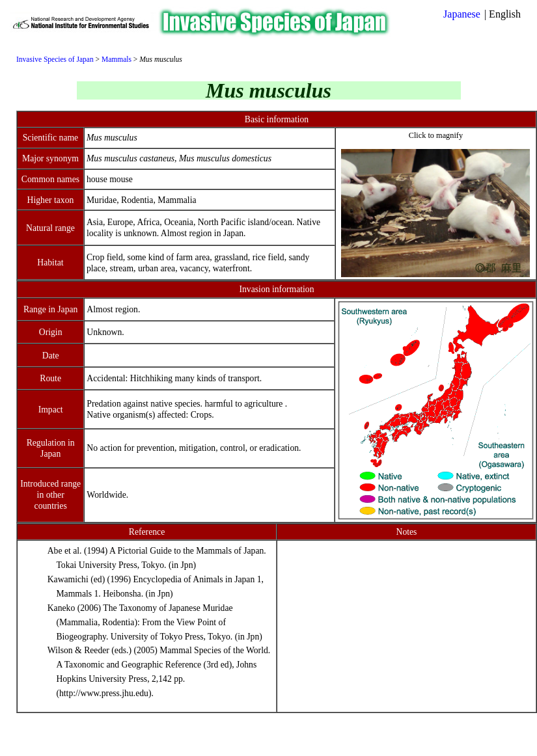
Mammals (117, 59)
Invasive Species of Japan (55, 59)
